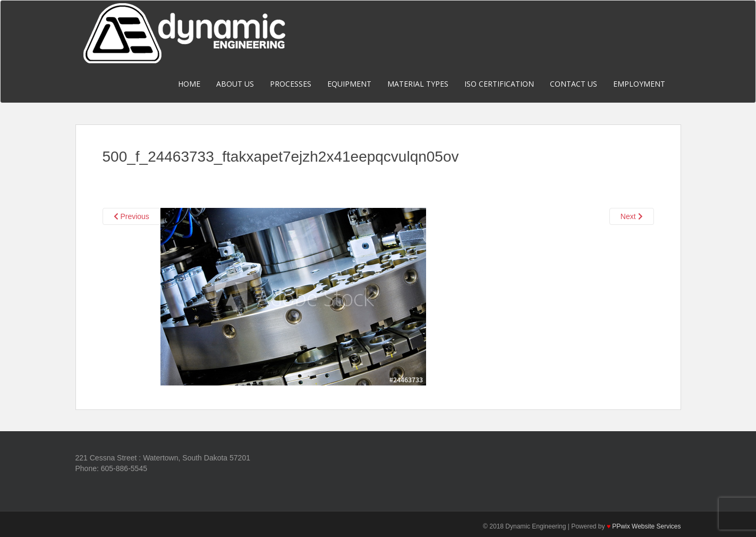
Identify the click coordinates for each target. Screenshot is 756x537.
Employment (639, 84)
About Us (235, 84)
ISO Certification (499, 84)
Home (189, 84)
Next (632, 216)
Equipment (349, 84)
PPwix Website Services (646, 526)
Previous (131, 216)
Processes (291, 84)
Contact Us (574, 84)
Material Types (418, 84)
